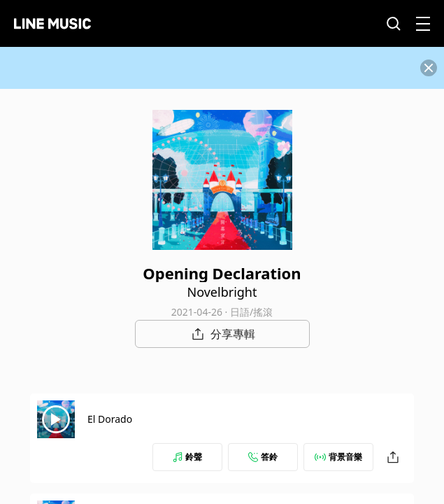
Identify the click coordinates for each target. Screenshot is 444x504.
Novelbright (222, 292)
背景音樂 (338, 457)
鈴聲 (187, 457)
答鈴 (263, 457)
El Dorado (110, 419)
